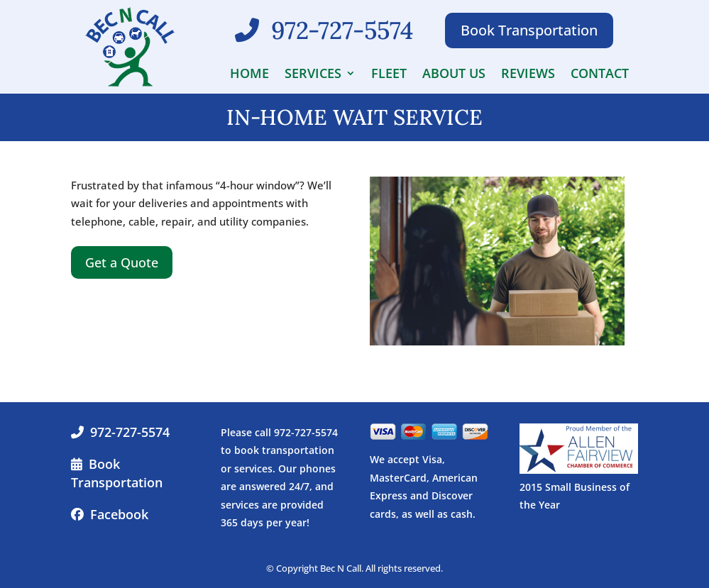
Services (313, 75)
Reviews (528, 75)
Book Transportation (529, 30)
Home (249, 75)
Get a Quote (122, 262)
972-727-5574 (130, 432)
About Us (454, 75)
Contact (600, 75)
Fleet (389, 75)
